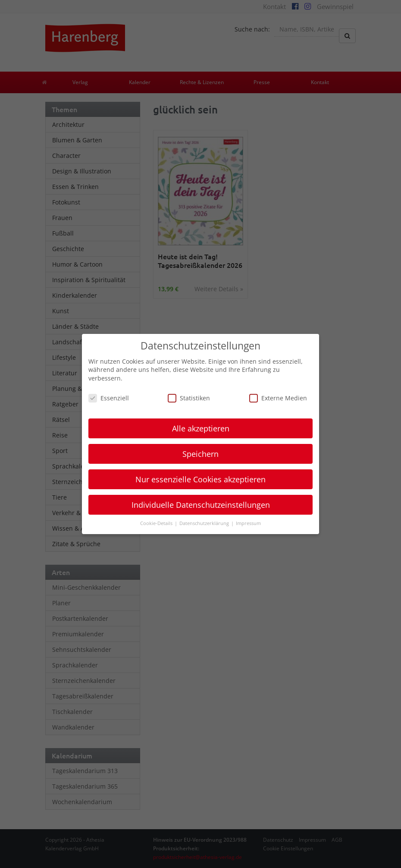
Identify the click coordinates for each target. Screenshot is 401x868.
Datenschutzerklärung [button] (205, 523)
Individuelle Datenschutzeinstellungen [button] (201, 505)
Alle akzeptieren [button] (201, 428)
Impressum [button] (248, 523)
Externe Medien (278, 398)
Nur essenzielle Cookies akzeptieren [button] (200, 479)
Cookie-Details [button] (157, 523)
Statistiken (189, 398)
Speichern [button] (200, 454)
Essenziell (109, 398)
